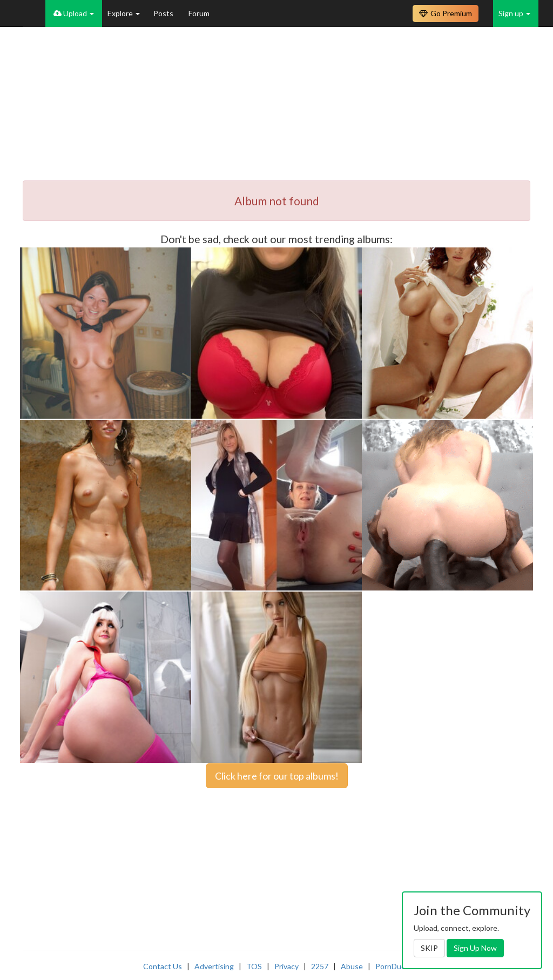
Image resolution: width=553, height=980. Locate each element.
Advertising (214, 966)
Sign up (514, 13)
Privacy (286, 966)
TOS (254, 966)
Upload (74, 13)
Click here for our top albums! (277, 776)
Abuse (352, 966)
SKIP (429, 948)
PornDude (393, 966)
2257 (320, 966)
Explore (124, 13)
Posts (164, 13)
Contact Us (163, 966)
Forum (199, 13)
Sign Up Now (475, 948)
